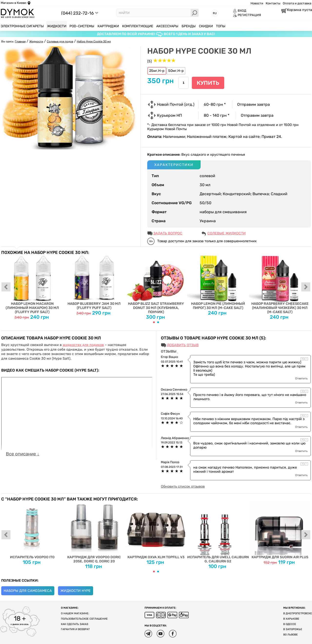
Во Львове (291, 635)
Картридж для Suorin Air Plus (280, 530)
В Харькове (291, 619)
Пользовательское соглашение (84, 619)
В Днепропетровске (298, 613)
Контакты (273, 3)
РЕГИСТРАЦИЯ (247, 15)
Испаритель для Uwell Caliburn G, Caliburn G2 (218, 532)
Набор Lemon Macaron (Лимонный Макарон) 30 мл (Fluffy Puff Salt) (32, 284)
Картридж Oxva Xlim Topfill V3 (156, 530)
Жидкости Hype (76, 591)
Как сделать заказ (75, 624)
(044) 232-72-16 (78, 13)
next (306, 287)
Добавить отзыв (183, 345)
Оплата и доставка (297, 3)
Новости (257, 3)
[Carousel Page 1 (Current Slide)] (154, 322)
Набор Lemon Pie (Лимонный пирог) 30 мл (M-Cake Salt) (218, 282)
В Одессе (290, 624)
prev (6, 287)
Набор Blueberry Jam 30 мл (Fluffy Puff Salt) (94, 282)
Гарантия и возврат (75, 629)
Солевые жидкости (227, 233)
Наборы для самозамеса (28, 591)
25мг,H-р (157, 71)
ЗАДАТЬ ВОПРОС (168, 233)
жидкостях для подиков (83, 345)
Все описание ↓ (23, 454)
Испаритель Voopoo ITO (32, 530)
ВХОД (240, 11)
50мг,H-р (176, 71)
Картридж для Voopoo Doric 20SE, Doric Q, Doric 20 (94, 532)
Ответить (301, 378)
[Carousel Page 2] (158, 322)
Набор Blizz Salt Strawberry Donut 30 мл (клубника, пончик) (156, 284)
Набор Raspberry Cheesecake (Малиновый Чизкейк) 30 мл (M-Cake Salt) (280, 284)
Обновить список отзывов (183, 486)
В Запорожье (293, 629)
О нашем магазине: (75, 613)
